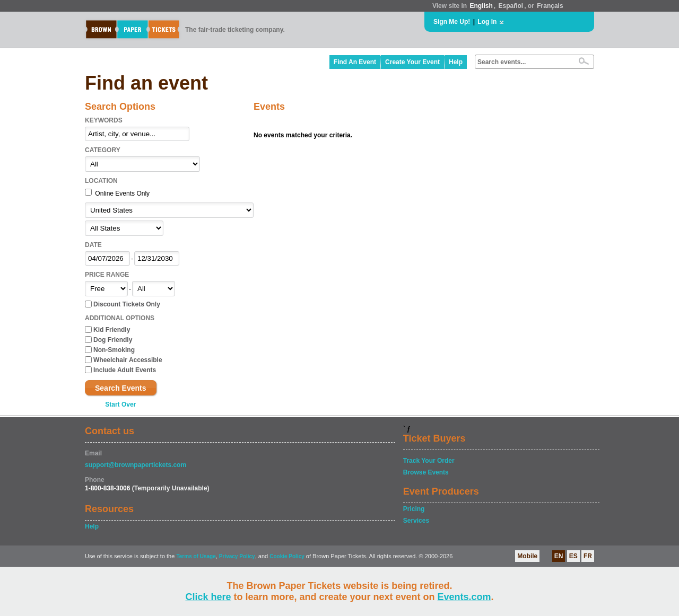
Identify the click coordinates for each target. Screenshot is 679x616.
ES (573, 556)
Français (550, 6)
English (481, 6)
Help (456, 62)
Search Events (121, 388)
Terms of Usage (196, 556)
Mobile (527, 556)
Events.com (464, 597)
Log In (487, 22)
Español (511, 6)
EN (559, 556)
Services (416, 521)
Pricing (414, 509)
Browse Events (426, 472)
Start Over (120, 404)
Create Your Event (412, 62)
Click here (208, 597)
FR (588, 556)
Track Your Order (429, 461)
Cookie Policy (287, 556)
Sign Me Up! (452, 22)
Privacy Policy (237, 556)
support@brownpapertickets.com (136, 465)
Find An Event (355, 62)
